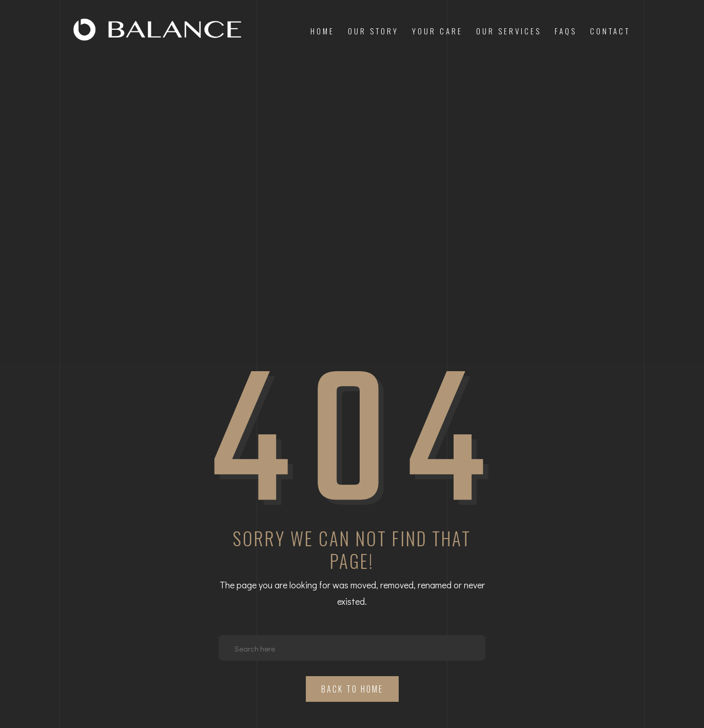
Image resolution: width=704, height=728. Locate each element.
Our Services (509, 31)
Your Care (437, 31)
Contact (610, 31)
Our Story (373, 31)
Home (322, 31)
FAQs (566, 31)
